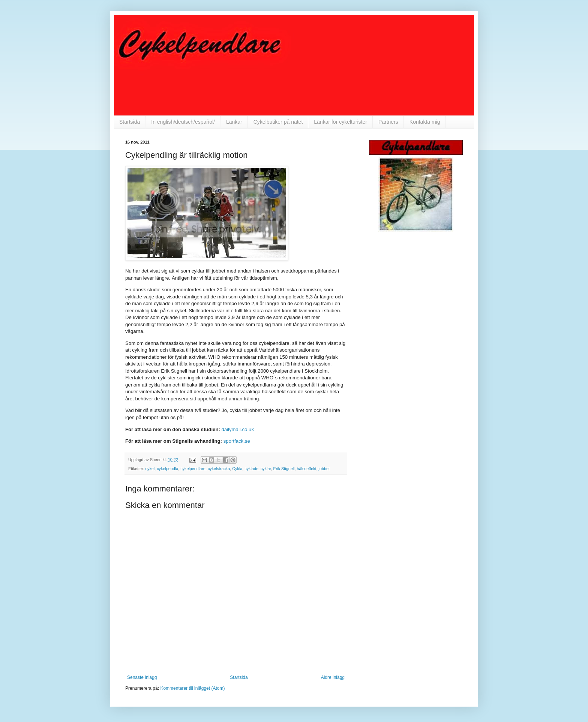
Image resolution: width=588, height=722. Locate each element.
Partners (388, 122)
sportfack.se (237, 441)
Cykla (237, 469)
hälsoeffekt (307, 469)
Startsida (130, 122)
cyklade (251, 469)
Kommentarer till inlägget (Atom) (192, 688)
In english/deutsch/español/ (183, 122)
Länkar (234, 122)
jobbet (324, 469)
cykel (150, 469)
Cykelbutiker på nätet (278, 122)
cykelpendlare (193, 469)
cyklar (266, 469)
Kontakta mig (425, 122)
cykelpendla (167, 469)
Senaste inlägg (142, 677)
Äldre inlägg (333, 677)
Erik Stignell (284, 469)
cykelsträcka (219, 469)
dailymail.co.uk (238, 429)
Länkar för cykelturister (340, 122)
